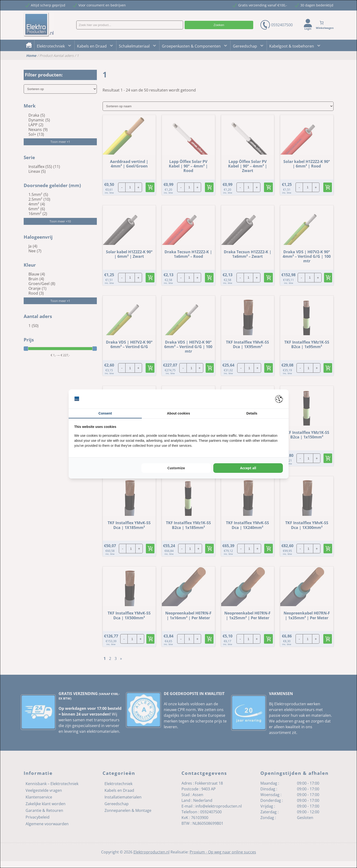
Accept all (248, 468)
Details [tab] (252, 413)
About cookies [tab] (178, 413)
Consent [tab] (105, 413)
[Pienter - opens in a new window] (279, 399)
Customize (176, 468)
